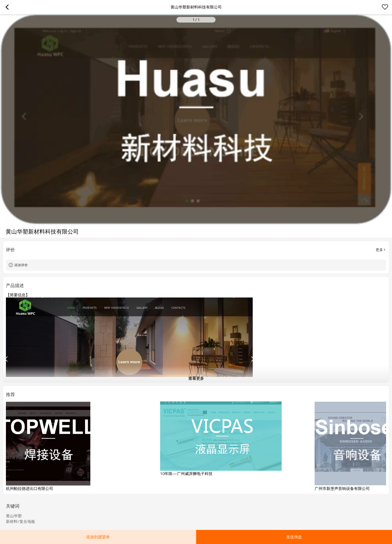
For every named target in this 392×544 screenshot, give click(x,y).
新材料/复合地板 (21, 521)
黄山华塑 (14, 516)
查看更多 (196, 378)
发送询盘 (294, 537)
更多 (379, 250)
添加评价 (21, 265)
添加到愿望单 (98, 537)
